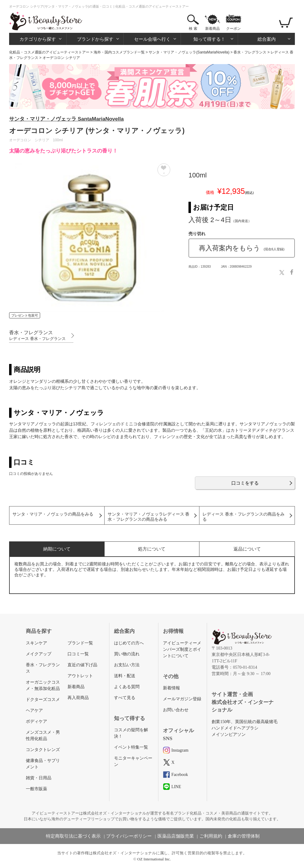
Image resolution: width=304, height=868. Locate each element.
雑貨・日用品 (39, 778)
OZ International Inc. (154, 859)
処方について (152, 549)
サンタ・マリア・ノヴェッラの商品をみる (53, 514)
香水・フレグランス (250, 52)
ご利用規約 (211, 836)
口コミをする (245, 483)
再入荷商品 (78, 698)
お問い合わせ (176, 710)
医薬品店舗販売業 (176, 836)
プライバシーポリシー (129, 836)
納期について (57, 549)
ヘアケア (34, 710)
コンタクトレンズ (43, 750)
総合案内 (267, 39)
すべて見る (125, 698)
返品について (247, 549)
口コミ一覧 (78, 654)
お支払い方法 (127, 665)
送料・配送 (125, 676)
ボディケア (36, 721)
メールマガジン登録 (182, 699)
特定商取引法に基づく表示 (73, 836)
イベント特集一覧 (131, 747)
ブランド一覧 (80, 643)
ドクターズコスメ (43, 700)
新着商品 (212, 29)
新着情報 (171, 688)
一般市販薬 (36, 789)
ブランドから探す (95, 39)
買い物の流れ (127, 654)
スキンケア (36, 643)
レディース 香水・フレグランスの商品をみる (244, 517)
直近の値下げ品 (82, 665)
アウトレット (80, 676)
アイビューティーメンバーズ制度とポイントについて (182, 649)
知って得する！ (209, 39)
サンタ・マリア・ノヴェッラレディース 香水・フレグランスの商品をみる (149, 517)
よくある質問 (127, 687)
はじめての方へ (129, 643)
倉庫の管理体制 (244, 836)
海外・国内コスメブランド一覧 (119, 52)
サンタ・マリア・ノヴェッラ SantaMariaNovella (66, 119)
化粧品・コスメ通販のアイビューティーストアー (49, 52)
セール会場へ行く (152, 39)
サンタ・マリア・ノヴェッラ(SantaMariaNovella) (189, 52)
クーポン (233, 29)
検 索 (193, 29)
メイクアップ (39, 654)
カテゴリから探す (38, 39)
